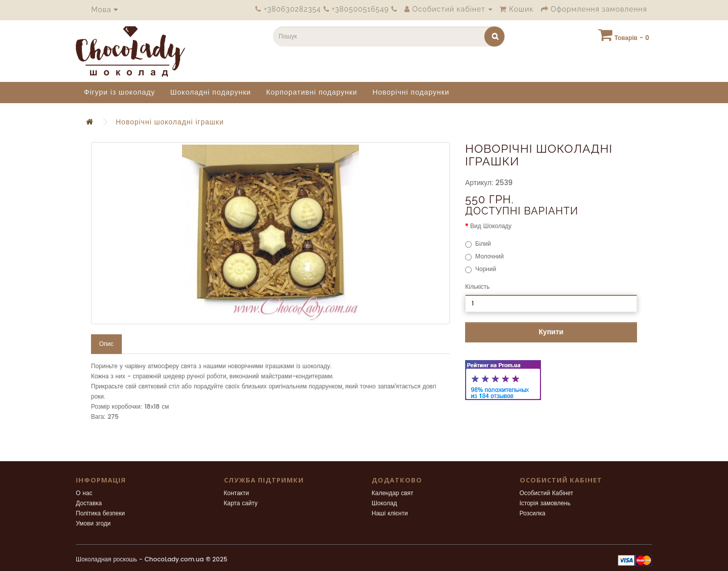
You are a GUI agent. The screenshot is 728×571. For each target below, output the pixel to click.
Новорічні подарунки (411, 92)
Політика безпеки (100, 514)
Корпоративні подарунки (311, 92)
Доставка (89, 503)
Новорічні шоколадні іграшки (170, 122)
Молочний (484, 257)
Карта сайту (241, 503)
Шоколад (384, 503)
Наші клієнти (390, 514)
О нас (84, 493)
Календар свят (393, 493)
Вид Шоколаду (491, 226)
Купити (551, 332)
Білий (478, 244)
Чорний (481, 269)
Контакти (237, 493)
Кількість (477, 287)
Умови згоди (93, 524)
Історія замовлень (545, 503)
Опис (106, 344)
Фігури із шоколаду (120, 92)
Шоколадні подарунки (211, 92)
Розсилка (533, 514)
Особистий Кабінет (547, 493)
